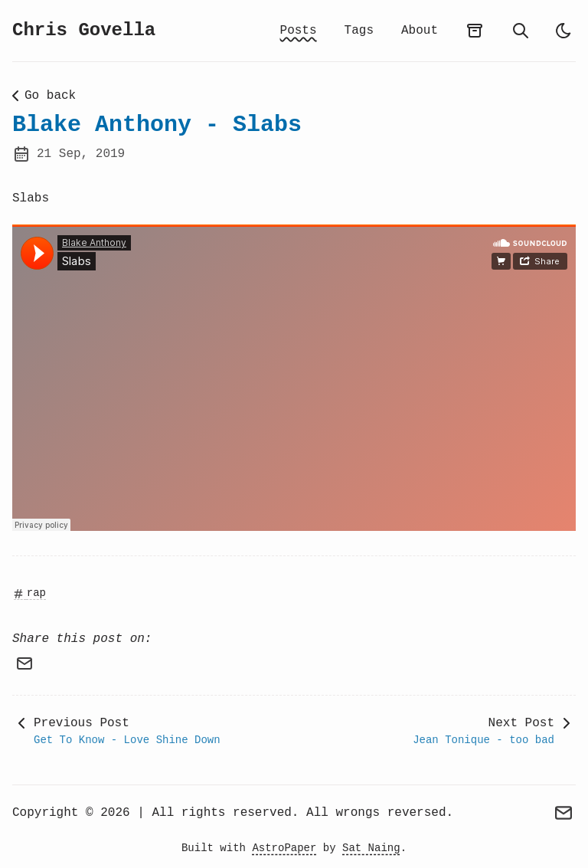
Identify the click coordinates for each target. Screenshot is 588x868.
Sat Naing (371, 848)
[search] (521, 31)
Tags (359, 31)
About (420, 31)
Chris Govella (84, 30)
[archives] (475, 31)
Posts (299, 31)
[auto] (563, 31)
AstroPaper (284, 848)
